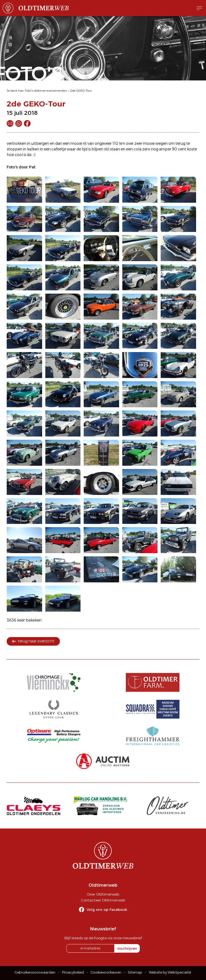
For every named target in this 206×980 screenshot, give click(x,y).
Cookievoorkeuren (106, 972)
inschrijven (127, 948)
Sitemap (135, 972)
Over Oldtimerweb (103, 894)
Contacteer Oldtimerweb (103, 900)
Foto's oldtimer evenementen (46, 91)
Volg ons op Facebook (107, 909)
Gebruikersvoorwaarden (35, 972)
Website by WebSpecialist (170, 972)
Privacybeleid (73, 972)
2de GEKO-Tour (81, 91)
